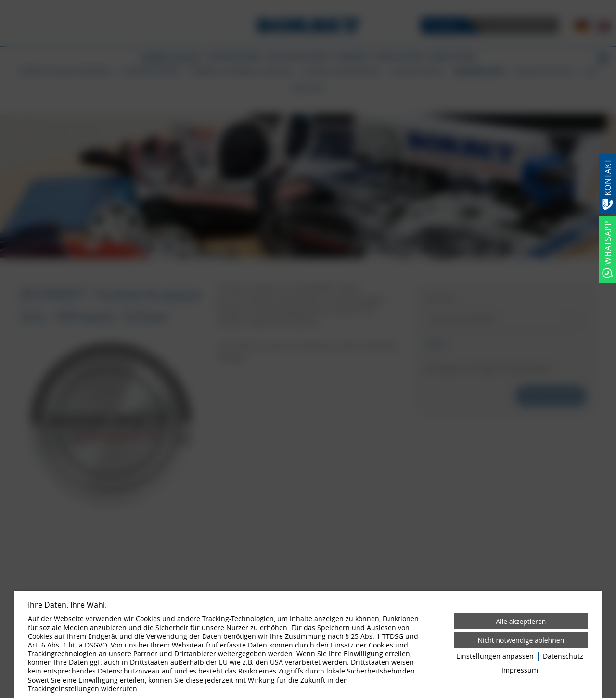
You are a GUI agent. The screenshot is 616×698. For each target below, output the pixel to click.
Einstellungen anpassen (495, 656)
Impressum (520, 670)
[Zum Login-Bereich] (2, 2)
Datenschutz (563, 656)
